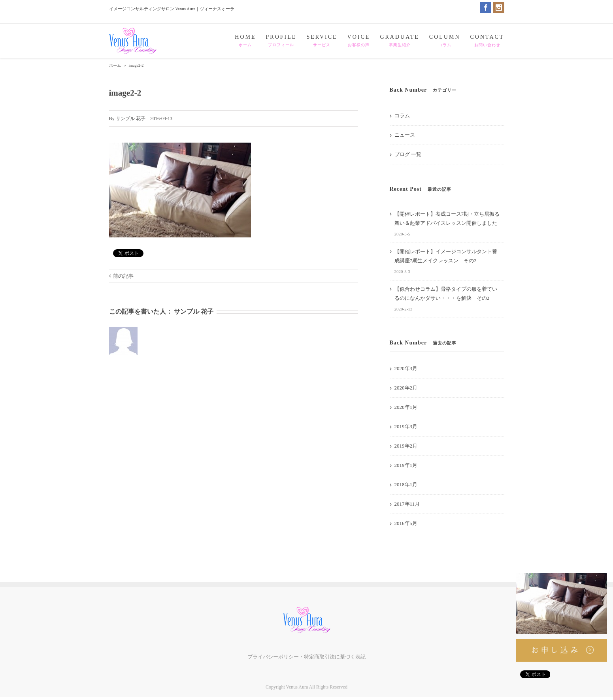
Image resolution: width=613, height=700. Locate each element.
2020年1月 (406, 407)
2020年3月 (406, 368)
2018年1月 (406, 485)
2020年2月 (406, 388)
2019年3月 (406, 426)
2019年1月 (406, 465)
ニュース (405, 135)
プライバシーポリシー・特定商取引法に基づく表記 (306, 657)
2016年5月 (406, 523)
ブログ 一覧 (408, 154)
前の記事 (123, 276)
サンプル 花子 (131, 119)
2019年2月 (406, 446)
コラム (402, 116)
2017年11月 (407, 504)
